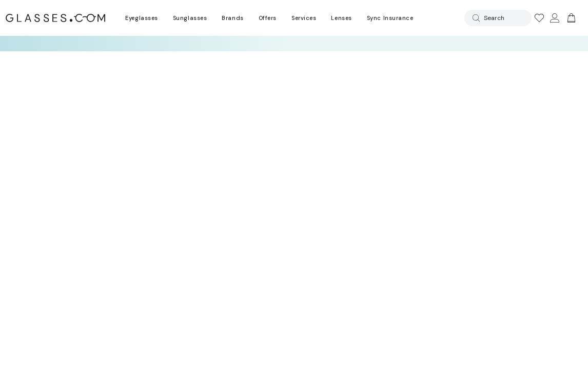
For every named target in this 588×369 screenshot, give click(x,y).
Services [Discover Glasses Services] (304, 18)
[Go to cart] (570, 18)
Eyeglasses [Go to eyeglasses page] (141, 18)
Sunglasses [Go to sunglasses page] (190, 18)
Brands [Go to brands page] (232, 18)
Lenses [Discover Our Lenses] (341, 18)
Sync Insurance (390, 18)
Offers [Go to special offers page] (268, 18)
